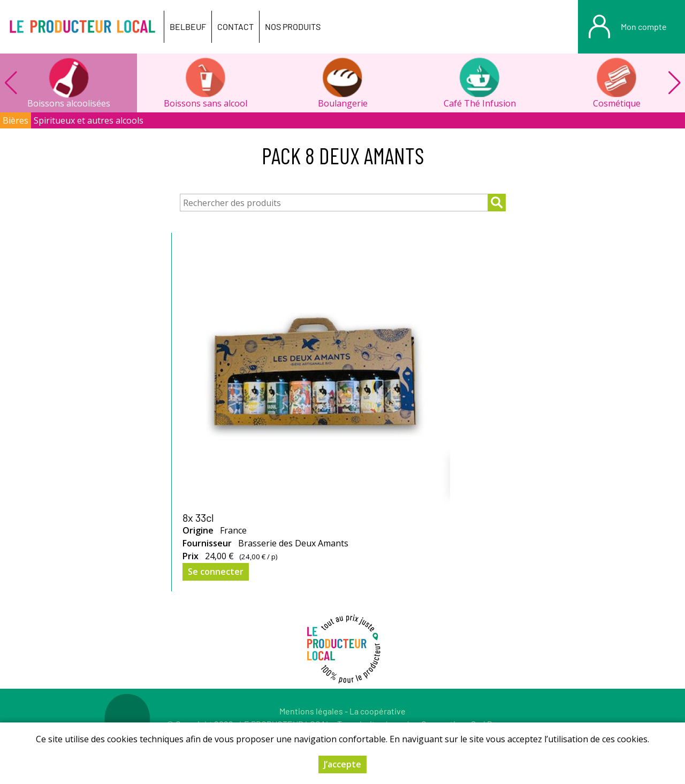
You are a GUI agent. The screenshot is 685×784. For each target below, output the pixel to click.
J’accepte (342, 764)
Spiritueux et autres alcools (89, 120)
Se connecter (216, 572)
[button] (674, 83)
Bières (16, 120)
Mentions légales (311, 711)
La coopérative (378, 711)
